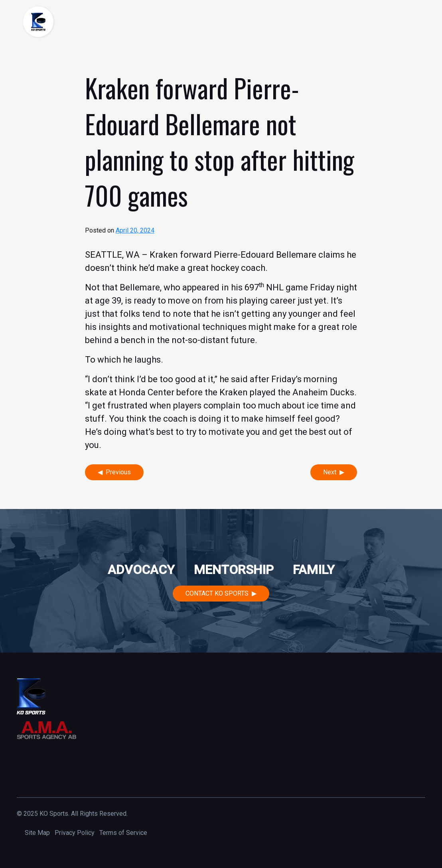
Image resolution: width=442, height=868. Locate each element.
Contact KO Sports (217, 593)
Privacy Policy (75, 833)
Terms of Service (123, 833)
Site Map (37, 833)
